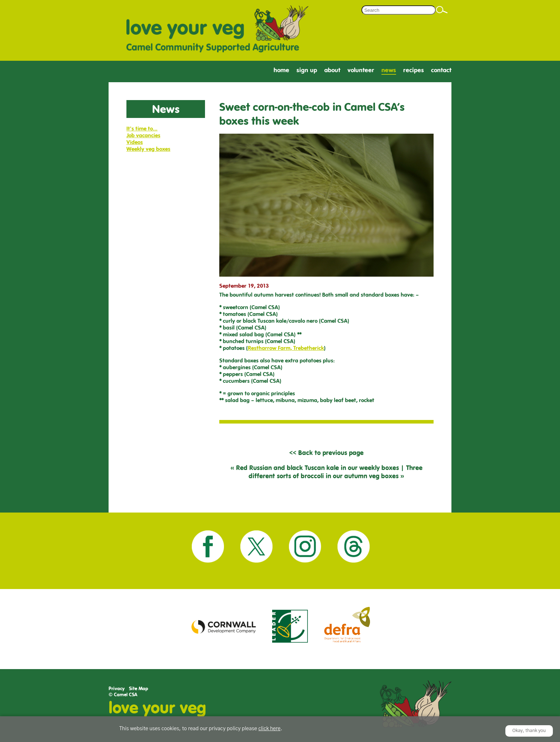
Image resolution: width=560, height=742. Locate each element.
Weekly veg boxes (148, 149)
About (332, 70)
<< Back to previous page (326, 453)
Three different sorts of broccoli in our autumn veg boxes (336, 472)
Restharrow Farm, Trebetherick (286, 348)
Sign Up (307, 70)
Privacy (117, 689)
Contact (441, 70)
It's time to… (142, 128)
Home (281, 70)
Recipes (414, 70)
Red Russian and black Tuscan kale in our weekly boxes (317, 468)
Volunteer (361, 70)
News (389, 70)
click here (269, 729)
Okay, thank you (529, 731)
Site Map (139, 689)
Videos (135, 142)
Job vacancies (143, 135)
